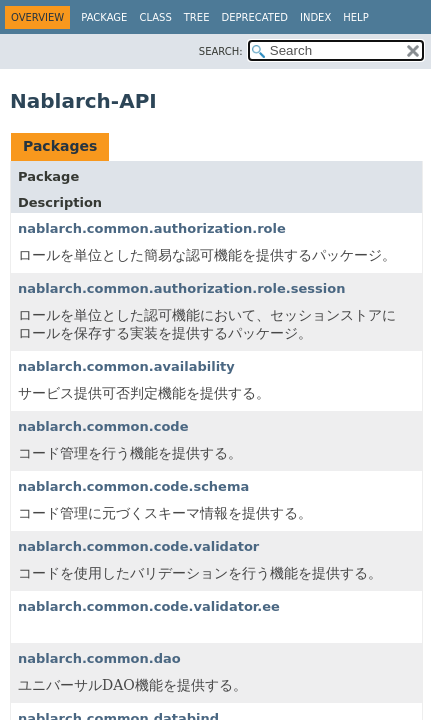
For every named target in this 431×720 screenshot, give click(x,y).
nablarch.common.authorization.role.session (181, 288)
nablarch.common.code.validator (138, 546)
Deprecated (254, 17)
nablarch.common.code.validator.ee (149, 606)
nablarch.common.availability (126, 366)
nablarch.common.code (103, 426)
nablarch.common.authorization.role (152, 228)
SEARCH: (221, 51)
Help (355, 17)
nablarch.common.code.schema (133, 486)
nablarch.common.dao (99, 658)
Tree (197, 17)
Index (315, 17)
